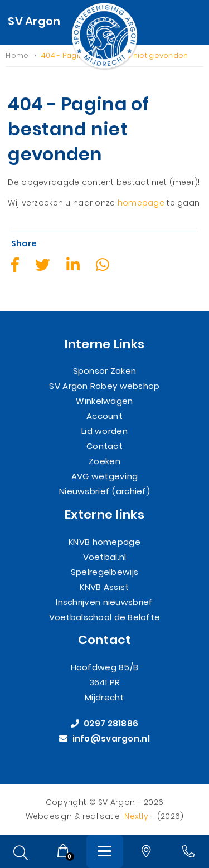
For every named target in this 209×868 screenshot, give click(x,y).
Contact (104, 447)
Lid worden (104, 431)
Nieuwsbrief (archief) (104, 492)
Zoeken (104, 462)
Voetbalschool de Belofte (105, 617)
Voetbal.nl (105, 557)
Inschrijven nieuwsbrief (104, 602)
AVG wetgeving (105, 477)
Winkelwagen (104, 401)
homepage (141, 203)
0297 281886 (105, 724)
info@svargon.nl (104, 739)
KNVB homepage (104, 542)
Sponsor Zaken (105, 371)
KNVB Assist (104, 587)
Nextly (136, 816)
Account (104, 416)
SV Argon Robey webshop (104, 386)
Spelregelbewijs (104, 572)
